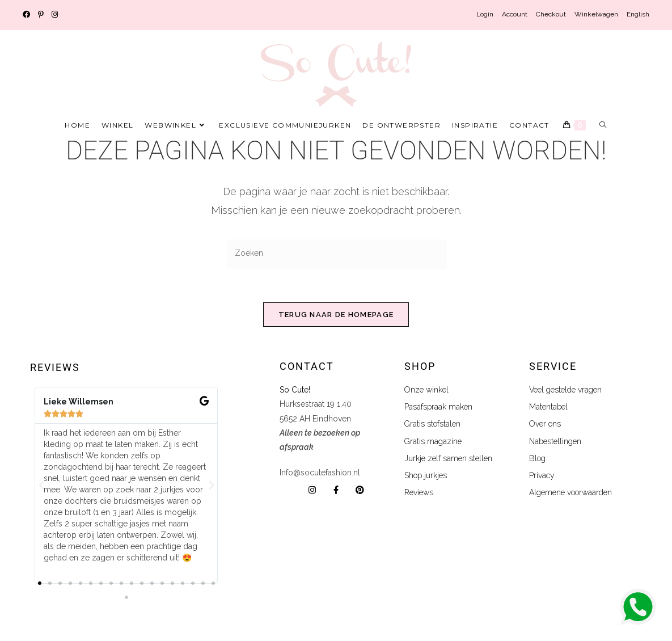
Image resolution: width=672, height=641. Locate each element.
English (638, 14)
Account (515, 14)
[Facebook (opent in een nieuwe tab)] (28, 15)
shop (420, 367)
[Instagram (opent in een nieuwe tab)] (55, 15)
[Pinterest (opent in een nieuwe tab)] (41, 15)
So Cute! (296, 390)
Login (485, 14)
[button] (41, 486)
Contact (307, 367)
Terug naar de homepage (336, 315)
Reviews (55, 368)
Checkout (551, 14)
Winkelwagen (596, 14)
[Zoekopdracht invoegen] (336, 254)
